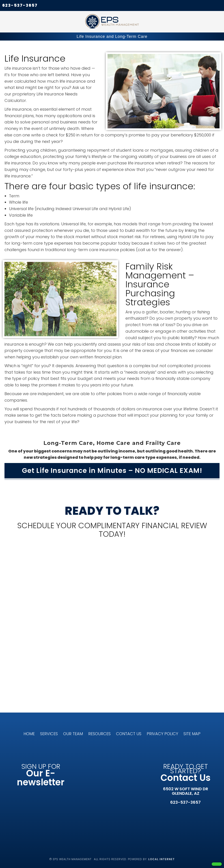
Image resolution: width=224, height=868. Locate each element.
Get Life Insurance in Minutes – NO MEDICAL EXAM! (112, 471)
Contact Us (129, 734)
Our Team (73, 734)
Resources (99, 734)
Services (49, 734)
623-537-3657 (20, 5)
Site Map (192, 734)
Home (29, 734)
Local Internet (162, 859)
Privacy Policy (162, 734)
